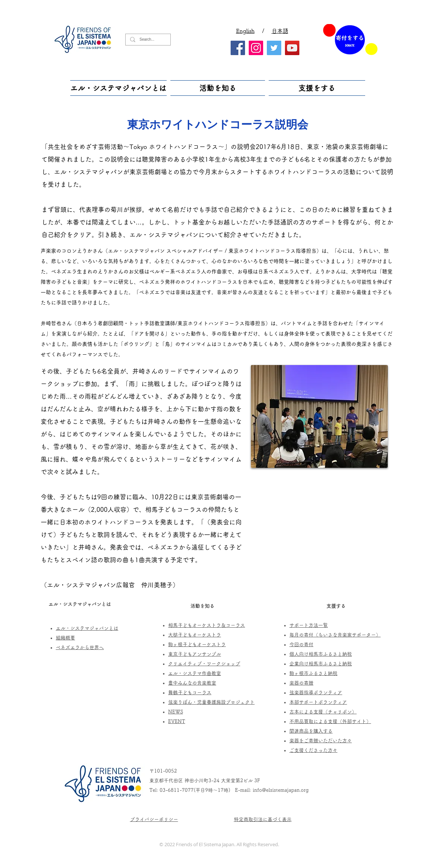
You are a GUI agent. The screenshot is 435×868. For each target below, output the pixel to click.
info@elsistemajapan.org (281, 790)
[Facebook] (238, 48)
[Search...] (147, 40)
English (245, 31)
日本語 (280, 31)
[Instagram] (256, 48)
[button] (119, 88)
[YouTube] (292, 48)
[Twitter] (274, 48)
